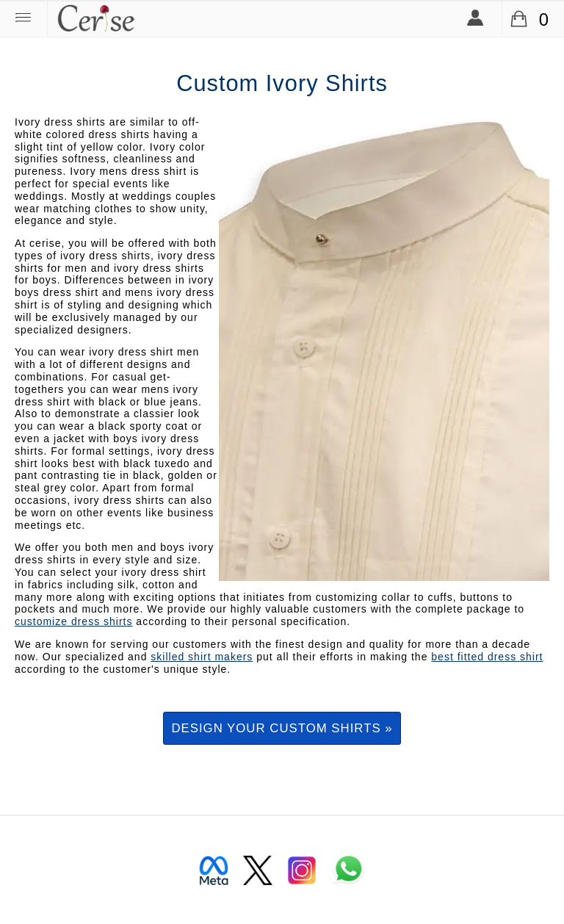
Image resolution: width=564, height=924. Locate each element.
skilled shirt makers (202, 657)
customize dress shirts (73, 621)
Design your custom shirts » (282, 728)
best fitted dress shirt (487, 657)
